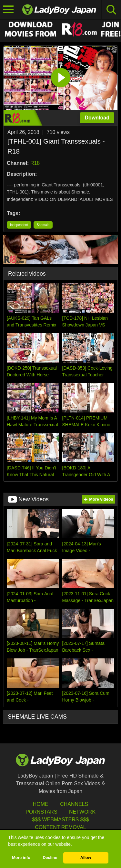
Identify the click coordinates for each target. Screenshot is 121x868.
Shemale (43, 225)
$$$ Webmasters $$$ (60, 820)
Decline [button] (50, 858)
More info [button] (21, 858)
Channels (74, 804)
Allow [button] (86, 858)
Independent (19, 225)
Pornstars (41, 812)
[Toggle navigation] (9, 10)
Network (82, 812)
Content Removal (60, 827)
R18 (35, 163)
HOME (41, 804)
